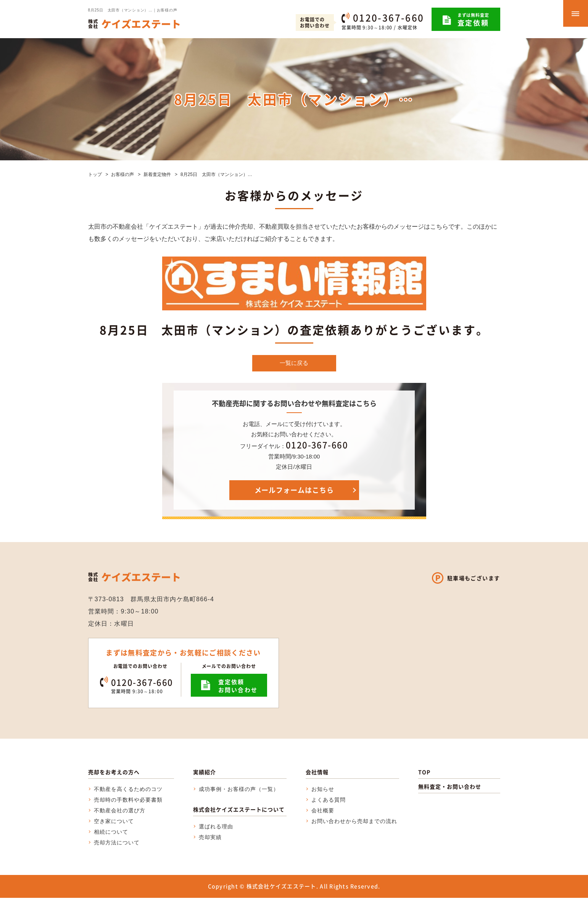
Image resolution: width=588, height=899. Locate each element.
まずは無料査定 (473, 20)
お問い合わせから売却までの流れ (354, 822)
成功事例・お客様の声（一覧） (239, 790)
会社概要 (323, 812)
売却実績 (210, 838)
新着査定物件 (157, 174)
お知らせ (323, 790)
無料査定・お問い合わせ (450, 788)
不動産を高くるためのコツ (128, 790)
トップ (95, 174)
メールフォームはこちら (294, 491)
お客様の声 (122, 174)
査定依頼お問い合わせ (238, 687)
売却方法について (117, 844)
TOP (424, 773)
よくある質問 (329, 801)
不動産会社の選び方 (120, 812)
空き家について (114, 822)
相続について (111, 833)
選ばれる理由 (216, 828)
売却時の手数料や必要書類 (128, 801)
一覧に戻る (294, 364)
